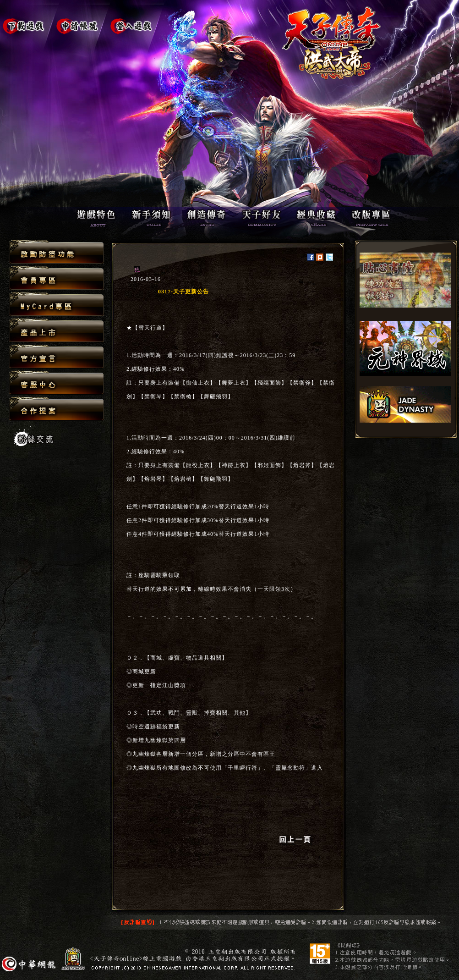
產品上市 (57, 331)
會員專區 (57, 278)
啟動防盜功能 (57, 252)
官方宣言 (57, 357)
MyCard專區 (57, 305)
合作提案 (57, 408)
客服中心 (57, 383)
